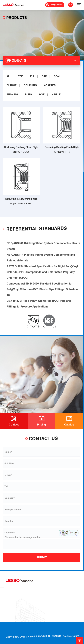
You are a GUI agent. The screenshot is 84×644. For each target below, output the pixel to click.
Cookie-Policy (71, 630)
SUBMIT (41, 557)
